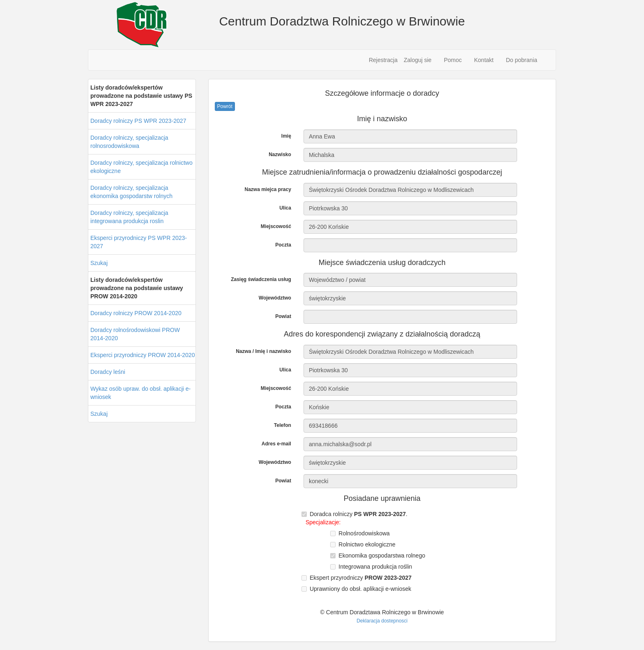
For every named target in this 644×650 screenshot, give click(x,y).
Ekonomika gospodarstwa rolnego (382, 555)
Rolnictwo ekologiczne (367, 544)
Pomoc (453, 60)
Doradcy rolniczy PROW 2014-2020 (136, 313)
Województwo (275, 298)
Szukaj (99, 263)
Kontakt (484, 60)
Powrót (225, 106)
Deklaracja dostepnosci (382, 621)
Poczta (283, 245)
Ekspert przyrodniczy (361, 578)
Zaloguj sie (418, 60)
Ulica (285, 208)
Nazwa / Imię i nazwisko (263, 351)
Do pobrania (522, 60)
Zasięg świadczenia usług (261, 279)
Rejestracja (383, 60)
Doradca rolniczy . (359, 514)
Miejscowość (276, 226)
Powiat (283, 316)
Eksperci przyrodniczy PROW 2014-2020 (143, 355)
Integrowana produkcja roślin (375, 567)
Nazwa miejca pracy (268, 189)
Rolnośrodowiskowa (364, 533)
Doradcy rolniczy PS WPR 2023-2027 (138, 121)
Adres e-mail (276, 444)
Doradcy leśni (108, 372)
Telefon (283, 425)
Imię (286, 136)
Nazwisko (280, 154)
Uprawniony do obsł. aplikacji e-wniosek (360, 589)
